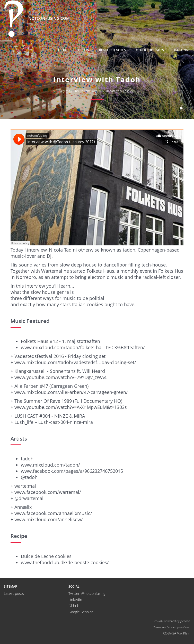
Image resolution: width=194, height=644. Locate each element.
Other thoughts (150, 50)
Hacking (181, 50)
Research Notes (112, 50)
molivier (185, 627)
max (69, 91)
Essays (83, 50)
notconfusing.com (37, 19)
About (63, 50)
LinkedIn (75, 600)
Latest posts (14, 593)
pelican (185, 621)
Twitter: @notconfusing (87, 593)
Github (74, 606)
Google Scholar (81, 612)
